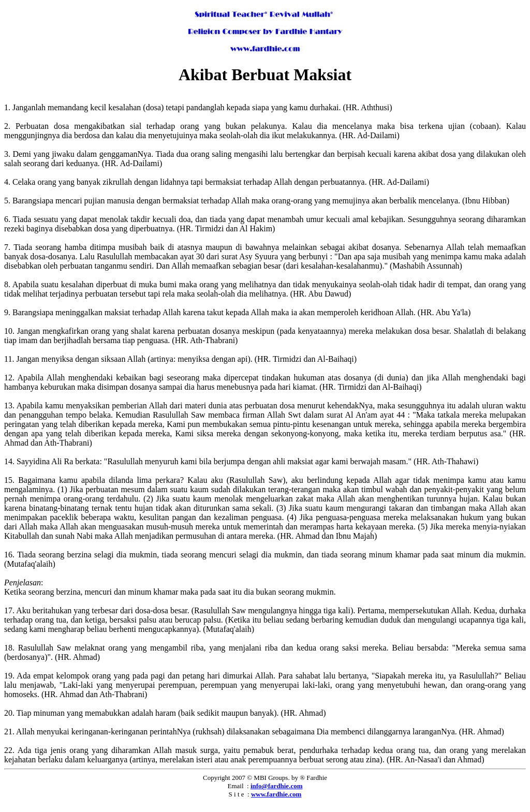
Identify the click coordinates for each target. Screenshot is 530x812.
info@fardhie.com (277, 786)
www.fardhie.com (276, 794)
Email (236, 786)
